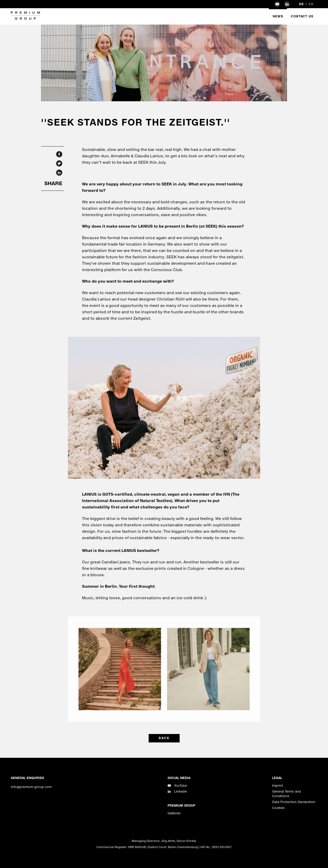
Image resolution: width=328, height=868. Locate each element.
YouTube (180, 786)
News (278, 16)
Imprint (278, 786)
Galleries (174, 813)
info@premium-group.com (31, 787)
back (164, 738)
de (301, 4)
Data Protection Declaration (294, 802)
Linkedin (181, 791)
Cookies (278, 808)
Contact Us (302, 16)
